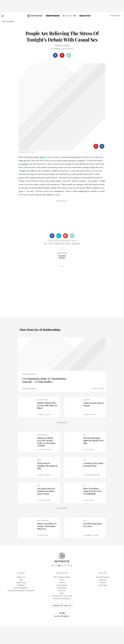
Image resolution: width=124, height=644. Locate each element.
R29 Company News (62, 595)
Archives (62, 609)
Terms (62, 598)
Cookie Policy (62, 603)
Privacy (62, 601)
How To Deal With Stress (59, 262)
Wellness (76, 262)
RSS (62, 611)
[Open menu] (3, 15)
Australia (103, 603)
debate (43, 175)
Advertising (21, 601)
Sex (45, 262)
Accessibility (62, 606)
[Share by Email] (69, 55)
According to (24, 182)
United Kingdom (103, 595)
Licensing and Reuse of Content (21, 609)
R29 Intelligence (21, 606)
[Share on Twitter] (59, 254)
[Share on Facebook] (55, 55)
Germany (103, 598)
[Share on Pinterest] (62, 55)
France (103, 601)
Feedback (21, 603)
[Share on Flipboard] (65, 254)
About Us (21, 595)
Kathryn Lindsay (62, 46)
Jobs (21, 598)
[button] (112, 18)
